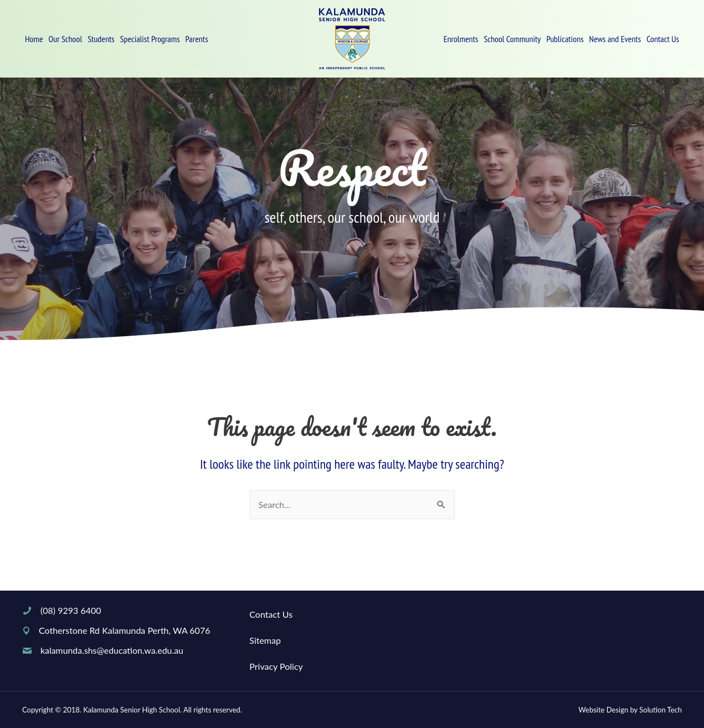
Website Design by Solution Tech (630, 710)
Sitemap (265, 640)
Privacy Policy (276, 666)
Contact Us (271, 614)
